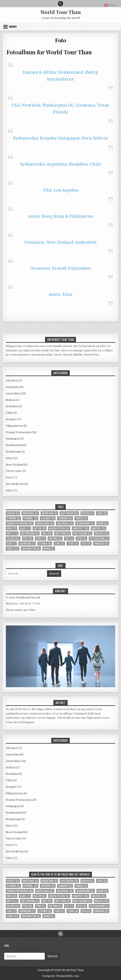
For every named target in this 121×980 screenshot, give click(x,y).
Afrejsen (12, 380)
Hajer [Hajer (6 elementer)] (102, 523)
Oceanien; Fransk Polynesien (61, 268)
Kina (9, 458)
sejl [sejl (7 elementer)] (69, 538)
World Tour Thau (61, 12)
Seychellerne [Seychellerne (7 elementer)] (99, 538)
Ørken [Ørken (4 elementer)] (49, 549)
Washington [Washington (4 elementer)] (31, 549)
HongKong (13, 452)
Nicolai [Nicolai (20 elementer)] (102, 533)
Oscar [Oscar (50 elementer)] (13, 538)
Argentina (13, 387)
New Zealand (15, 465)
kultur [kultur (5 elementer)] (40, 528)
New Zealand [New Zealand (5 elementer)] (82, 533)
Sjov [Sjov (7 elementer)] (11, 544)
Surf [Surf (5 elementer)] (59, 544)
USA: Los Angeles (61, 190)
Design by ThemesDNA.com (61, 976)
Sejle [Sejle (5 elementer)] (81, 538)
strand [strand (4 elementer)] (45, 544)
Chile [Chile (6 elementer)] (102, 513)
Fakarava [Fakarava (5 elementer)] (65, 518)
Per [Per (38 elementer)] (28, 538)
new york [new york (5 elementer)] (62, 533)
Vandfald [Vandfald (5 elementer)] (101, 544)
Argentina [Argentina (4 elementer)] (49, 513)
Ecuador (12, 419)
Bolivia (10, 400)
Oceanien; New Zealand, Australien (60, 242)
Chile (9, 413)
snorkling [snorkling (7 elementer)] (27, 544)
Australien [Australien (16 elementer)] (69, 513)
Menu (13, 27)
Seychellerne (15, 484)
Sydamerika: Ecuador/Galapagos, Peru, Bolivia (60, 138)
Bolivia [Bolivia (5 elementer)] (88, 513)
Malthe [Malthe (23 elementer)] (98, 528)
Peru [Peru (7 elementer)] (41, 538)
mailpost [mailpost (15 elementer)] (80, 528)
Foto (60, 40)
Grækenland (14, 445)
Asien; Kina (60, 294)
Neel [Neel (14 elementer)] (47, 533)
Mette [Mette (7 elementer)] (12, 533)
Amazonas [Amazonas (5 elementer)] (30, 513)
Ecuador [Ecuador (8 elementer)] (48, 518)
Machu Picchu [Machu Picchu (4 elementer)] (59, 528)
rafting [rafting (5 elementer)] (55, 538)
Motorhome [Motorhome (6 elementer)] (30, 533)
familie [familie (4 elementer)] (81, 518)
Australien (13, 393)
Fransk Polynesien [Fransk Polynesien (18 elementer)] (20, 523)
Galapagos (13, 439)
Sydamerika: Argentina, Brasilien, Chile (60, 164)
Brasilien (12, 406)
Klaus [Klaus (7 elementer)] (25, 528)
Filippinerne (14, 426)
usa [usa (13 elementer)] (86, 544)
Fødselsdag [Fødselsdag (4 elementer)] (45, 523)
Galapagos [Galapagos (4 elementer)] (65, 523)
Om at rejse (14, 471)
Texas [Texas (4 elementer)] (73, 544)
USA (9, 490)
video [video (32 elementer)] (13, 549)
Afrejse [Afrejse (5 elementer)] (13, 513)
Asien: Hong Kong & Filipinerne (60, 216)
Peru (9, 477)
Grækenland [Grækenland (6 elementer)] (85, 523)
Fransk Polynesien (18, 432)
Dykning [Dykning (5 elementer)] (13, 518)
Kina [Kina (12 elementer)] (12, 528)
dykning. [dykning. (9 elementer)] (30, 518)
